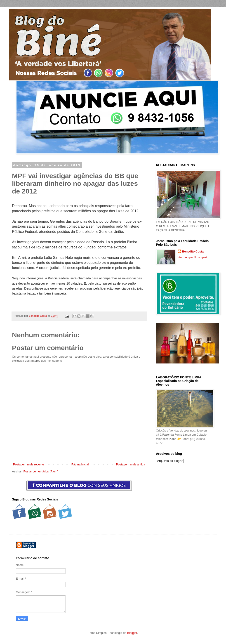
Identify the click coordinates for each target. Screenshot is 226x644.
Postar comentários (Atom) (41, 471)
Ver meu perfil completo (193, 257)
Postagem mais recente (29, 464)
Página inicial (80, 464)
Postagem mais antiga (131, 464)
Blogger (132, 633)
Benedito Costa (38, 316)
